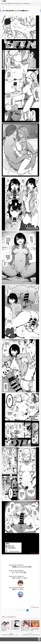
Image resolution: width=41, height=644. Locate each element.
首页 (2, 3)
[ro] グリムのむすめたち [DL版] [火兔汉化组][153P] (35, 629)
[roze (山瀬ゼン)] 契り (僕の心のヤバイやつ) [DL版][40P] (6, 629)
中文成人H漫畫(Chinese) (9, 3)
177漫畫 (4, 1)
